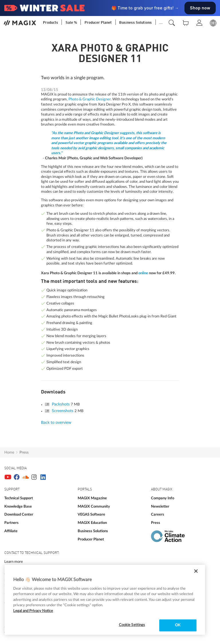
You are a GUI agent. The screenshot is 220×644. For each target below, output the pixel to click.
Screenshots (63, 411)
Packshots (61, 404)
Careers (158, 514)
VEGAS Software (91, 514)
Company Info (163, 498)
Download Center (19, 514)
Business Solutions (93, 531)
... (161, 23)
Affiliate (11, 531)
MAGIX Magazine (92, 498)
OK (178, 625)
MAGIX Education (92, 523)
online (143, 273)
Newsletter (160, 506)
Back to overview (56, 423)
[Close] (196, 571)
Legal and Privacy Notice (33, 611)
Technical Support (19, 498)
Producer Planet (91, 539)
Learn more (14, 562)
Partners (11, 523)
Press (24, 452)
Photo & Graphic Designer (89, 99)
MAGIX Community (94, 506)
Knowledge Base (18, 506)
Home (9, 452)
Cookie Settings (132, 625)
